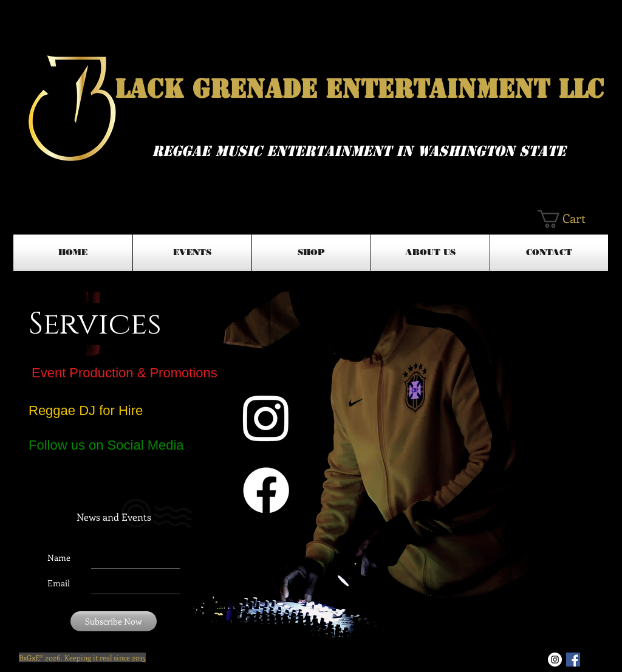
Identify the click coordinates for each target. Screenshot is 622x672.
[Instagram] (266, 417)
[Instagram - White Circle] (555, 660)
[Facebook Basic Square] (573, 660)
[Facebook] (266, 490)
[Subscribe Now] (114, 621)
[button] (572, 219)
